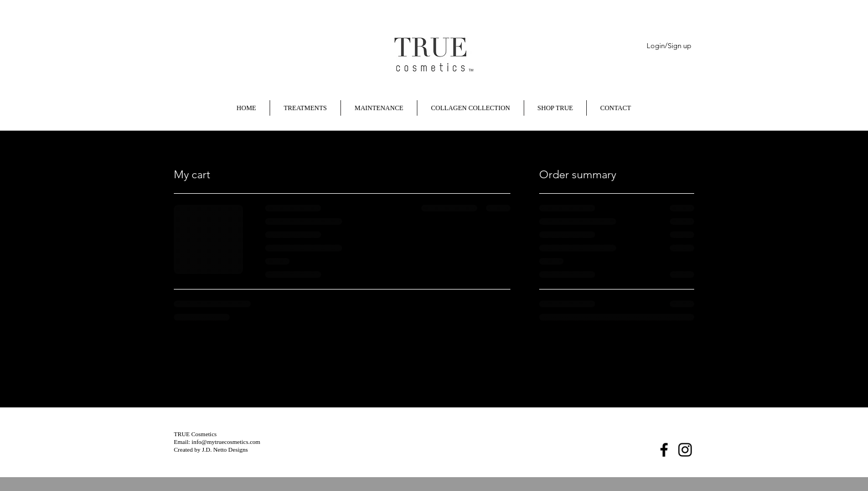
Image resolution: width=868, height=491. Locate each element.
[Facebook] (664, 450)
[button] (658, 106)
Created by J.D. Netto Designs (211, 449)
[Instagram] (685, 450)
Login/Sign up (669, 46)
